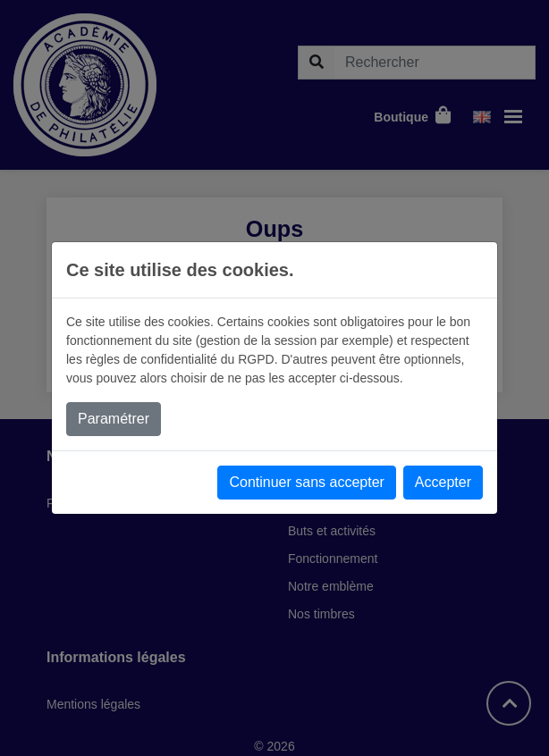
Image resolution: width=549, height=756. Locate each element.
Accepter (443, 482)
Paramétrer (114, 419)
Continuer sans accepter (306, 482)
